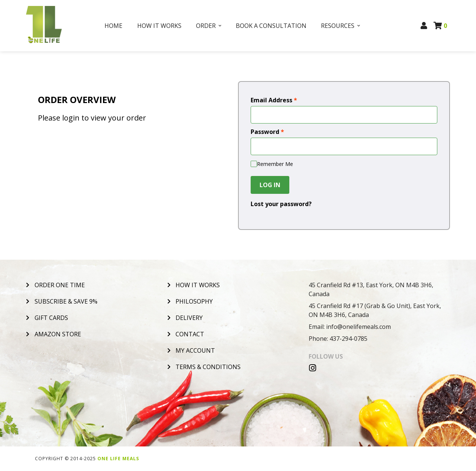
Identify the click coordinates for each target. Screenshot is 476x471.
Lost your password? (281, 204)
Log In (270, 185)
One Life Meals (118, 459)
